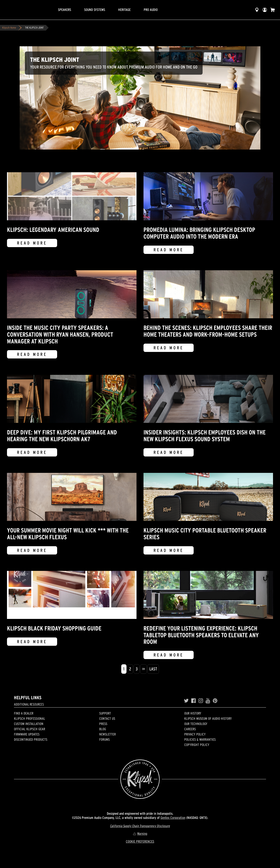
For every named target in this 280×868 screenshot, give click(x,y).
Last (153, 669)
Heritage (124, 10)
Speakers (65, 10)
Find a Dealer (24, 713)
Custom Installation (29, 724)
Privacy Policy (195, 734)
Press (103, 724)
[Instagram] (201, 701)
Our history (193, 713)
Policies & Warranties (200, 739)
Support (105, 713)
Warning (140, 834)
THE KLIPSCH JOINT (34, 28)
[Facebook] (194, 701)
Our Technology (196, 724)
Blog (103, 729)
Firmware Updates (27, 734)
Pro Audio (151, 10)
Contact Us (107, 718)
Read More (32, 243)
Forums (104, 739)
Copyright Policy (197, 745)
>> (143, 669)
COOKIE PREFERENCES (140, 841)
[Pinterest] (215, 701)
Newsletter (108, 734)
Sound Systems (95, 10)
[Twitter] (186, 701)
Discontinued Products (31, 739)
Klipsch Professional (30, 718)
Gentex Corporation (173, 818)
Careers (190, 729)
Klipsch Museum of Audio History (208, 718)
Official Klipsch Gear (30, 729)
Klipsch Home (9, 28)
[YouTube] (208, 701)
